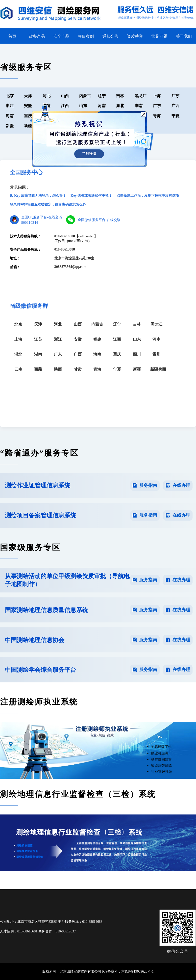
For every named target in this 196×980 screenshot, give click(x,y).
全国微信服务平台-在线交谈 (99, 220)
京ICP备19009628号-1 (137, 971)
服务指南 (148, 485)
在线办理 (181, 485)
